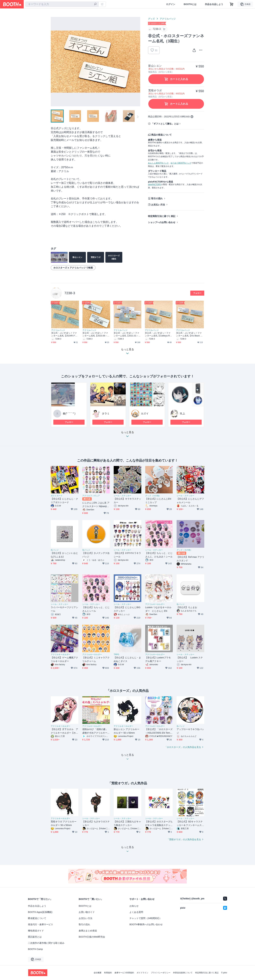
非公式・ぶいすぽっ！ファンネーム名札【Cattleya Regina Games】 (159, 334)
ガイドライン (142, 973)
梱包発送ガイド (36, 931)
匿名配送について (37, 918)
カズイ (145, 414)
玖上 (182, 414)
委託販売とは (35, 937)
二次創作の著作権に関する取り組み (46, 943)
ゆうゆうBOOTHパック (181, 163)
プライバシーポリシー (161, 973)
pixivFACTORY (154, 184)
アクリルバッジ (168, 19)
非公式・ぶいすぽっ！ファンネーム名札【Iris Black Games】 (190, 334)
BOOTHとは (190, 4)
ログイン (171, 4)
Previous (53, 62)
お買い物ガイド (87, 912)
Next (138, 62)
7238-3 (70, 293)
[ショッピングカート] (232, 4)
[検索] (95, 4)
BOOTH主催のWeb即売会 (92, 937)
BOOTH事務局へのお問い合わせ (146, 924)
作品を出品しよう (214, 4)
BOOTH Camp (35, 949)
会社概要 (98, 973)
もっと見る (127, 435)
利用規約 (108, 973)
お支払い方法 (158, 205)
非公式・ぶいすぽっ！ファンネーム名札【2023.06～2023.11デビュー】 (96, 334)
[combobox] (62, 4)
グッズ (151, 19)
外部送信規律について (183, 973)
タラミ (106, 414)
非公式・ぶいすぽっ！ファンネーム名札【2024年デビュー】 (64, 334)
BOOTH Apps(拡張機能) (40, 912)
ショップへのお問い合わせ (162, 222)
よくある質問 (136, 912)
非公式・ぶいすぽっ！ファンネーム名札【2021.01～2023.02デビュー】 (127, 334)
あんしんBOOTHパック (158, 163)
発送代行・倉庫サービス (40, 924)
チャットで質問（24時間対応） (146, 918)
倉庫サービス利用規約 (124, 973)
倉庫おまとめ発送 (88, 931)
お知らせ (134, 906)
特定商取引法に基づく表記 (162, 216)
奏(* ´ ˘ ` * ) (69, 414)
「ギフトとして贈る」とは (165, 124)
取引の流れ (157, 198)
